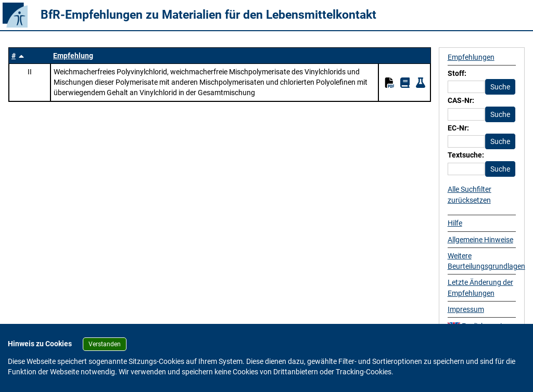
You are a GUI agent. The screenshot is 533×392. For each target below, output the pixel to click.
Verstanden (105, 344)
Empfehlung (73, 56)
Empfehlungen (471, 57)
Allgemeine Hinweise (480, 240)
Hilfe (455, 223)
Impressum (466, 309)
